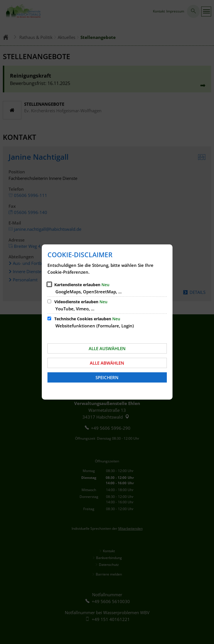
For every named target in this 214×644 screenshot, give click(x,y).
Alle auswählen (107, 348)
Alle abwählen (107, 363)
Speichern (107, 377)
